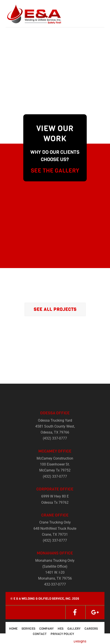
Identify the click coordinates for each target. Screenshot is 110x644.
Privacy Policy (62, 634)
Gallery (74, 629)
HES (61, 629)
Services (28, 629)
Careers (91, 629)
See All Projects (55, 309)
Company (46, 629)
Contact (40, 634)
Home (13, 629)
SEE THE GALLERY (55, 171)
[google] (95, 612)
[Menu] (100, 6)
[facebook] (75, 612)
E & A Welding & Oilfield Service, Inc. (42, 599)
